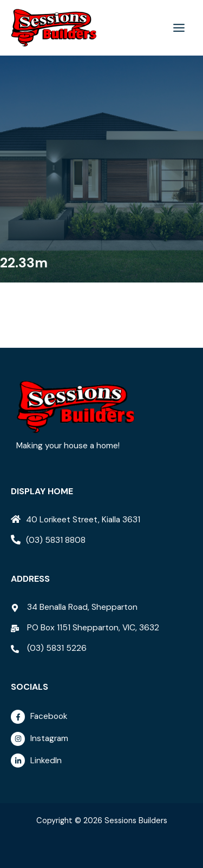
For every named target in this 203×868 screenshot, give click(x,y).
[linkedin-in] (104, 761)
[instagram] (104, 742)
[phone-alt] (48, 540)
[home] (76, 520)
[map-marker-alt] (74, 607)
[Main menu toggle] (179, 28)
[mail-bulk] (85, 628)
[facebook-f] (104, 719)
